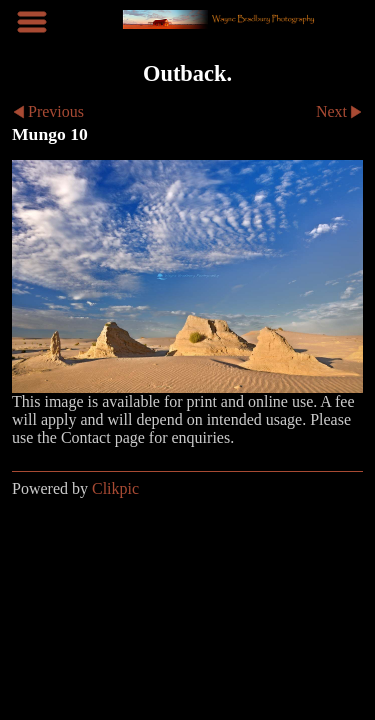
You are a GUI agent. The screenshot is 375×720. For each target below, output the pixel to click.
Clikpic (115, 488)
